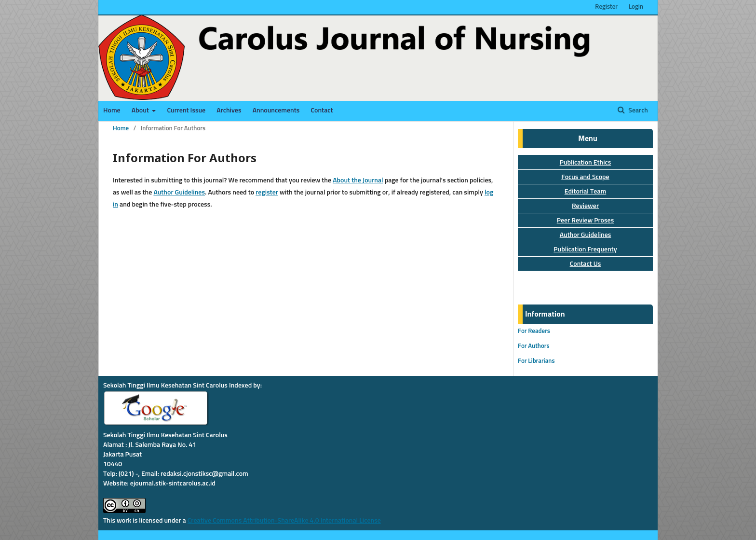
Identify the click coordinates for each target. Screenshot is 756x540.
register (267, 193)
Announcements (276, 111)
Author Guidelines (179, 193)
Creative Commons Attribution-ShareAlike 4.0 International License (284, 521)
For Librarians (536, 361)
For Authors (534, 346)
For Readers (534, 331)
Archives (229, 111)
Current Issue (186, 111)
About (141, 111)
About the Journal (358, 180)
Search (637, 111)
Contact (322, 111)
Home (112, 111)
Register (606, 7)
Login (636, 7)
